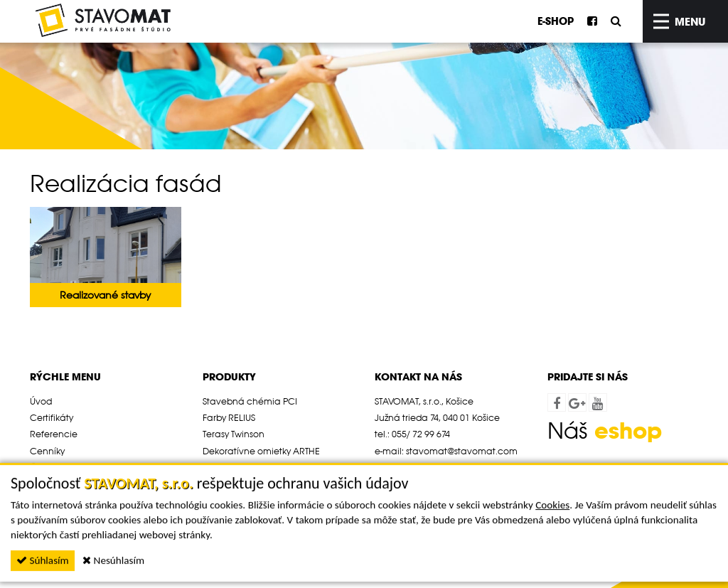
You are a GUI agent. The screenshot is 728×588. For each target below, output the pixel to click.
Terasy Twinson (234, 434)
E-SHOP (556, 21)
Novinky (47, 483)
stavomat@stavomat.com (462, 451)
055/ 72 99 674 (421, 434)
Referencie (54, 434)
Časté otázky (57, 467)
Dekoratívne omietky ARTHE (261, 451)
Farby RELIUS (229, 417)
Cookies (552, 529)
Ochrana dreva (237, 467)
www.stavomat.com (441, 467)
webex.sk (623, 473)
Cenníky (47, 451)
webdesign (571, 473)
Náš (605, 430)
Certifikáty (52, 417)
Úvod (41, 401)
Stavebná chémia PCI (250, 401)
